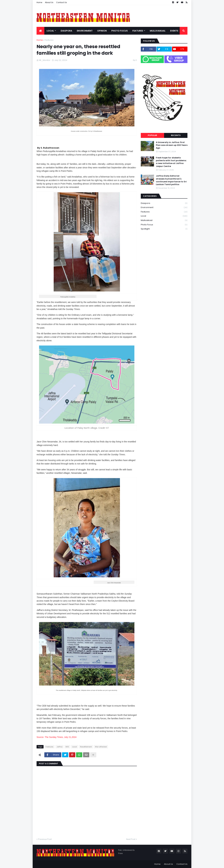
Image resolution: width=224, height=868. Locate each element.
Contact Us (62, 2)
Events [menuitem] (174, 31)
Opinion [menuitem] (102, 31)
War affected (101, 747)
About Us (49, 2)
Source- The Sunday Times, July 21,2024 (57, 737)
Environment (164, 208)
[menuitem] (40, 31)
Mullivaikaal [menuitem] (158, 31)
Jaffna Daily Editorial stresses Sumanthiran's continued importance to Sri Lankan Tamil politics (171, 180)
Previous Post (45, 839)
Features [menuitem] (138, 31)
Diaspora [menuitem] (66, 31)
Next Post (131, 839)
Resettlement (86, 747)
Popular (152, 135)
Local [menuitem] (50, 31)
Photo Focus (164, 225)
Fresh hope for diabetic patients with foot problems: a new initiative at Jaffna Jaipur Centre (171, 162)
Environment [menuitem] (85, 31)
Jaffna (59, 747)
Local (75, 747)
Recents (176, 135)
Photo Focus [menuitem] (120, 31)
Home (39, 2)
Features (49, 40)
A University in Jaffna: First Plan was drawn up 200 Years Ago (172, 145)
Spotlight (164, 229)
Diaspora (164, 203)
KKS (67, 747)
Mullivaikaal (164, 220)
